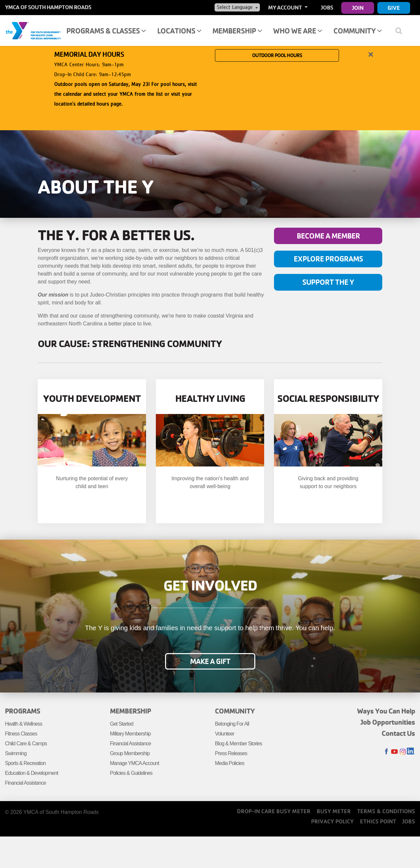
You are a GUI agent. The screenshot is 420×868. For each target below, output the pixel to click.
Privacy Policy (332, 821)
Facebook (386, 752)
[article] (210, 85)
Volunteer (225, 734)
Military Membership (130, 734)
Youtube (395, 752)
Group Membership (130, 753)
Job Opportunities (388, 722)
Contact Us (398, 733)
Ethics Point (378, 821)
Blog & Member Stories (239, 744)
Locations (179, 31)
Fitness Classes (21, 734)
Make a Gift (210, 661)
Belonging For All (232, 724)
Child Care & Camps (26, 744)
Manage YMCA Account (135, 763)
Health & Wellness (23, 724)
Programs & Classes (106, 31)
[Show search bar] (401, 31)
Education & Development (31, 773)
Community (357, 31)
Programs (22, 711)
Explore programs (328, 259)
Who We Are (297, 31)
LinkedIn (411, 752)
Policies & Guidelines (131, 773)
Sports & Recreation (25, 763)
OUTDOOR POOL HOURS (277, 84)
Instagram (403, 752)
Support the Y (328, 282)
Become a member (328, 236)
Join (358, 8)
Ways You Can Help (386, 711)
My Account (285, 7)
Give (394, 8)
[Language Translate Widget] (237, 7)
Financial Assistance (25, 783)
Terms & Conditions (386, 811)
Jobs (327, 7)
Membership (237, 31)
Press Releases (231, 753)
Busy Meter (334, 811)
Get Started (122, 724)
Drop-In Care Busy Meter (274, 811)
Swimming (16, 753)
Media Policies (230, 763)
